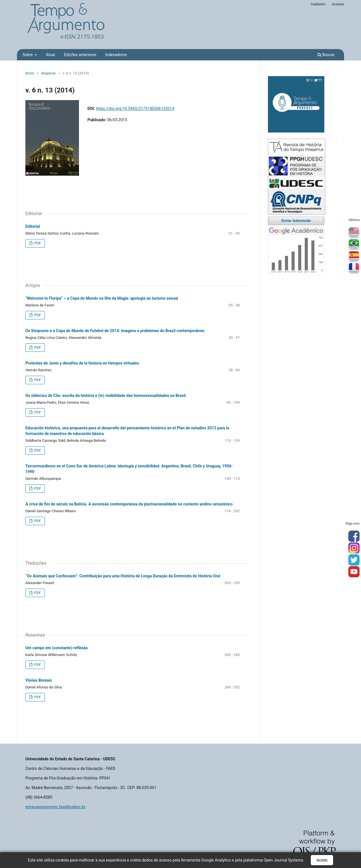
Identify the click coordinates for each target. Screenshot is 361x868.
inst (354, 548)
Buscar (326, 55)
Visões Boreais (39, 680)
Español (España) (354, 257)
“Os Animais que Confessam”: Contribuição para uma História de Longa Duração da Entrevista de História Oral (123, 576)
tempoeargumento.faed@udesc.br (55, 807)
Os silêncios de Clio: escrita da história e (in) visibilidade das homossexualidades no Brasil (105, 396)
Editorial (33, 226)
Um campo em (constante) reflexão (57, 648)
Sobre (28, 55)
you (354, 572)
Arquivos (48, 73)
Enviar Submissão (296, 221)
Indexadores (116, 55)
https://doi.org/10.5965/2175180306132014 (135, 109)
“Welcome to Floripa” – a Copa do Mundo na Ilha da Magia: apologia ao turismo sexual (102, 298)
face (354, 536)
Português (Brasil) (354, 245)
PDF (37, 243)
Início (30, 73)
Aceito (322, 860)
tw (354, 560)
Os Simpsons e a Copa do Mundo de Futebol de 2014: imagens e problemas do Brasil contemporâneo (115, 331)
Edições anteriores (80, 55)
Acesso (338, 4)
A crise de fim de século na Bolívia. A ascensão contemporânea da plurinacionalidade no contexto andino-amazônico (129, 504)
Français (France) (354, 268)
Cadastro (318, 4)
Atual (50, 55)
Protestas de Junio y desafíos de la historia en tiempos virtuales (82, 363)
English (354, 233)
